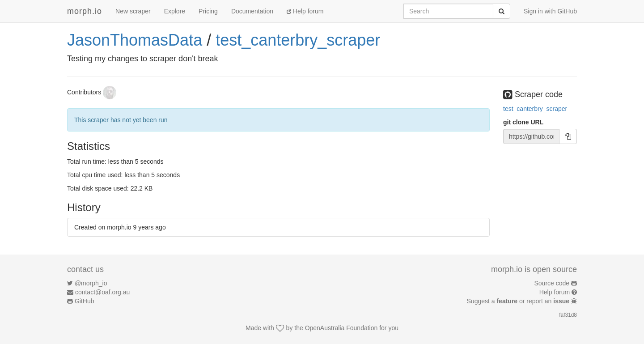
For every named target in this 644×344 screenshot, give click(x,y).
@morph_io (91, 283)
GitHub (85, 301)
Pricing (208, 11)
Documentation (252, 11)
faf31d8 (568, 315)
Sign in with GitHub (550, 11)
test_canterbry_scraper (298, 40)
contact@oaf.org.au (102, 292)
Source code (552, 283)
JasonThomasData (135, 40)
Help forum (305, 11)
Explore (175, 11)
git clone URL (523, 122)
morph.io (85, 11)
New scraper (133, 11)
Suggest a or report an (519, 301)
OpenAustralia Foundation (341, 328)
